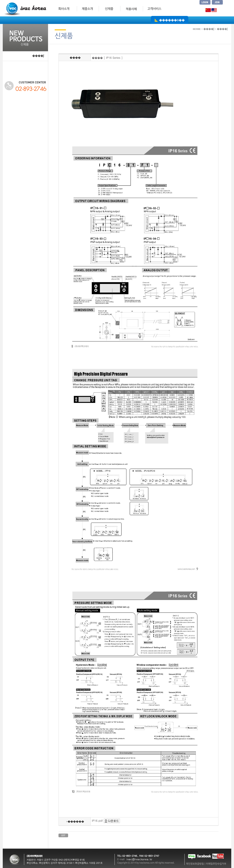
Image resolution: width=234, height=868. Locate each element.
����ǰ (38, 56)
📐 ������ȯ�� (170, 20)
